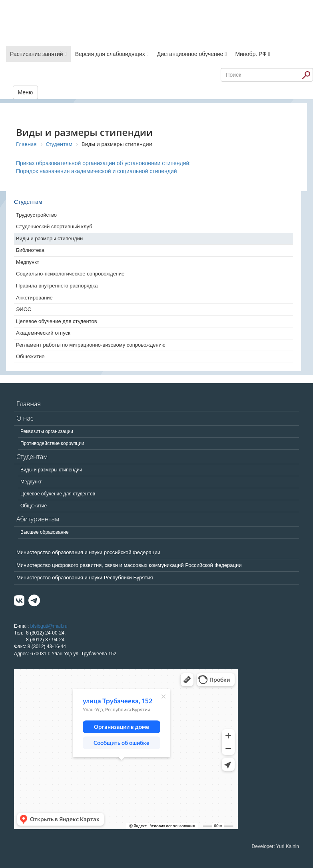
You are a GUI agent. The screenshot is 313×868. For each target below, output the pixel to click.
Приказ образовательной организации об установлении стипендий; (103, 163)
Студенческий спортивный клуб (54, 226)
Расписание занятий (38, 54)
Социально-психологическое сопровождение (70, 274)
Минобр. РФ (252, 54)
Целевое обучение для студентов (57, 321)
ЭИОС (24, 309)
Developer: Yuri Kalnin (275, 846)
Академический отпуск (43, 333)
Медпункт (28, 262)
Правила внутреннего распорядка (57, 286)
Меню (26, 92)
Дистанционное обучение (192, 54)
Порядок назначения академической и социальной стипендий (97, 171)
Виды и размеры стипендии (49, 238)
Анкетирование (34, 298)
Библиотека (30, 250)
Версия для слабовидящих (112, 54)
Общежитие (30, 356)
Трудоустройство (36, 215)
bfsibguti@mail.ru (49, 626)
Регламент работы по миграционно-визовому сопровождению (91, 345)
